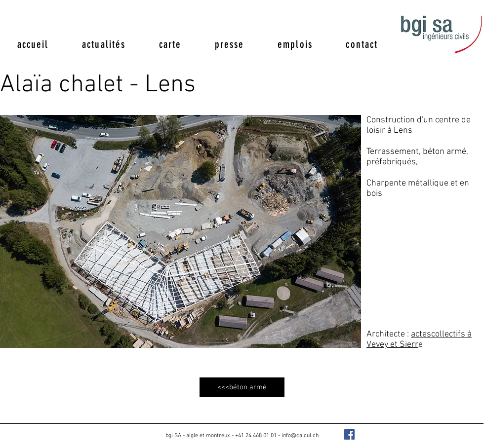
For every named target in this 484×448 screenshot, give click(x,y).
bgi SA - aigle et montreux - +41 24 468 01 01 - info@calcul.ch (242, 436)
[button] (181, 231)
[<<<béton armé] (242, 387)
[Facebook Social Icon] (349, 434)
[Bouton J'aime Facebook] (395, 434)
